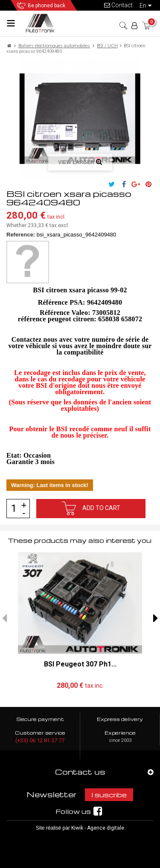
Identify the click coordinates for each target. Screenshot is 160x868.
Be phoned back (47, 6)
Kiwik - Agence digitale (98, 828)
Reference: (21, 235)
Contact (118, 5)
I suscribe (109, 795)
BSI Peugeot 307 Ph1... (80, 664)
